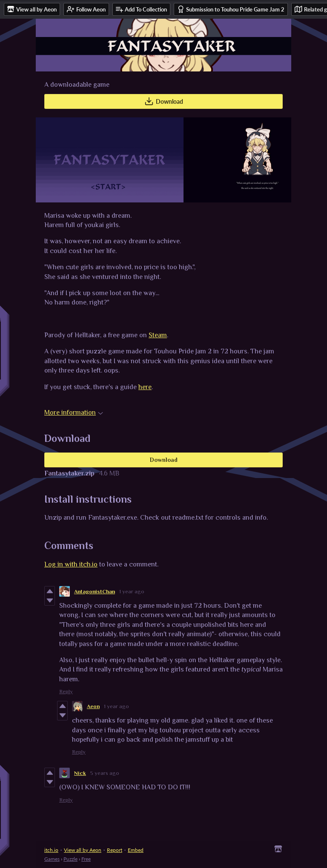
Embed (136, 850)
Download (164, 101)
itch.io (51, 850)
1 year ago (132, 591)
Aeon (93, 706)
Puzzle (70, 859)
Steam (158, 335)
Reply (66, 691)
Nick (80, 773)
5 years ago (105, 773)
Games (52, 859)
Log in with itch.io (71, 564)
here (145, 387)
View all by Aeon (83, 850)
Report (115, 850)
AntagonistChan (95, 591)
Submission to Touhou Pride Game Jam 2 (231, 9)
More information (74, 413)
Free (86, 859)
